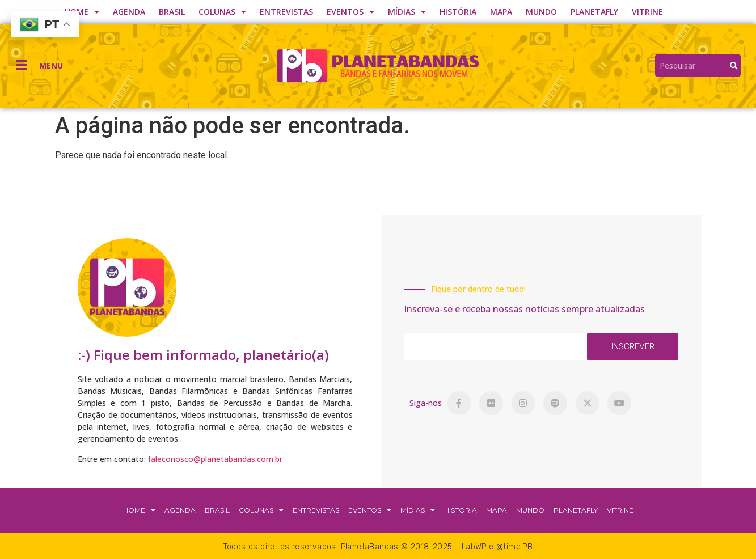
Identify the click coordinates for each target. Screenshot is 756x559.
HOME (82, 12)
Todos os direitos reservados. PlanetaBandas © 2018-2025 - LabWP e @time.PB (378, 547)
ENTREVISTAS (286, 12)
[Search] (734, 65)
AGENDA (129, 12)
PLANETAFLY (594, 12)
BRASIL (172, 12)
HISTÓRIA (458, 12)
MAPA (501, 12)
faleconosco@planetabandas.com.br (215, 459)
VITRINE (647, 12)
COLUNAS (222, 12)
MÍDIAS (407, 12)
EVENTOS (350, 12)
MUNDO (541, 12)
